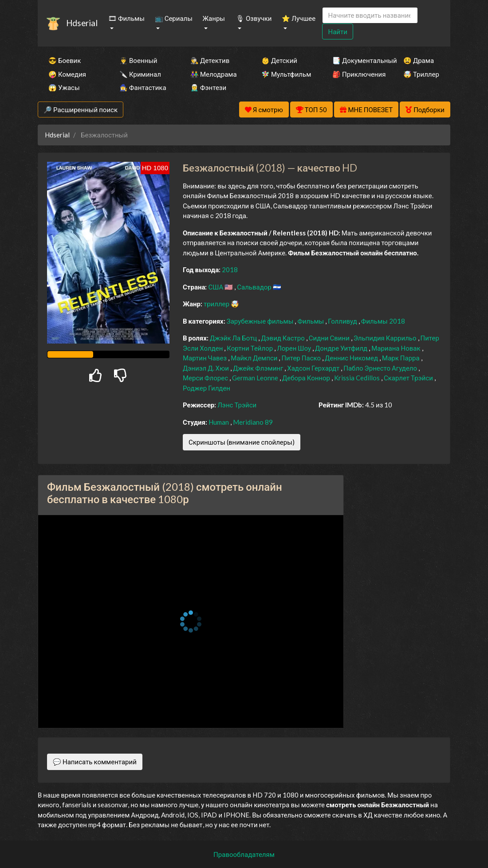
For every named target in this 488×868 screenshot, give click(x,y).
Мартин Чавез (205, 358)
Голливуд (343, 321)
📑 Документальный (356, 60)
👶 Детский (279, 60)
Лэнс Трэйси (237, 405)
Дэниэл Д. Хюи (207, 368)
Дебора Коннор (307, 378)
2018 (230, 270)
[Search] (370, 15)
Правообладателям (244, 854)
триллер (217, 304)
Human (219, 422)
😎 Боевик (65, 60)
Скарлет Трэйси (409, 378)
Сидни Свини (330, 338)
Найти (337, 31)
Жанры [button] (214, 18)
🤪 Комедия (67, 74)
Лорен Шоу (295, 348)
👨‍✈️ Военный (138, 60)
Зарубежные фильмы (261, 321)
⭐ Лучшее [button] (299, 18)
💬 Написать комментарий (95, 762)
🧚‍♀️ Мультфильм (285, 74)
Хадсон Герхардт (314, 368)
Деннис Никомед (352, 358)
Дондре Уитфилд (342, 348)
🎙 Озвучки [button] (254, 18)
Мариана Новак (396, 348)
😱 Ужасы (64, 87)
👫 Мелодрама (214, 74)
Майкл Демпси (255, 358)
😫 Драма (419, 60)
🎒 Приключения (356, 74)
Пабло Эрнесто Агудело (381, 368)
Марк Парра (401, 358)
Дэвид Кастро (283, 338)
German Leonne (256, 378)
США (216, 287)
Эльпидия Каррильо (386, 338)
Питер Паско (302, 358)
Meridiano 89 (253, 422)
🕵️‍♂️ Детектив (210, 60)
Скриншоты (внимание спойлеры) (242, 442)
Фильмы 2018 (383, 321)
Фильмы (311, 321)
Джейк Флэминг (259, 368)
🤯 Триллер (421, 74)
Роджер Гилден (207, 388)
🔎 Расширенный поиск (81, 109)
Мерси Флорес (206, 378)
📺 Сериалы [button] (174, 18)
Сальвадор (255, 287)
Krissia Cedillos (358, 378)
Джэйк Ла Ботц (234, 338)
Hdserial (82, 23)
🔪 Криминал (140, 74)
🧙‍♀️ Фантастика (143, 87)
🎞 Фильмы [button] (126, 18)
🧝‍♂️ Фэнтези (208, 87)
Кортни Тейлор (250, 348)
